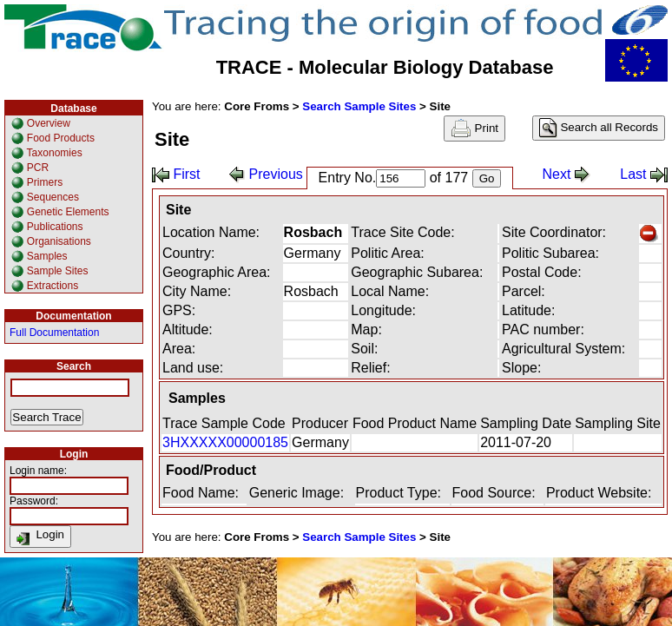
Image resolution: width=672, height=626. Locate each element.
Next (567, 174)
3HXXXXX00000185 (225, 442)
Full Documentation (54, 333)
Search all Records (599, 128)
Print (474, 128)
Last (644, 174)
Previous (266, 174)
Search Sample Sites (359, 106)
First (176, 174)
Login (40, 537)
